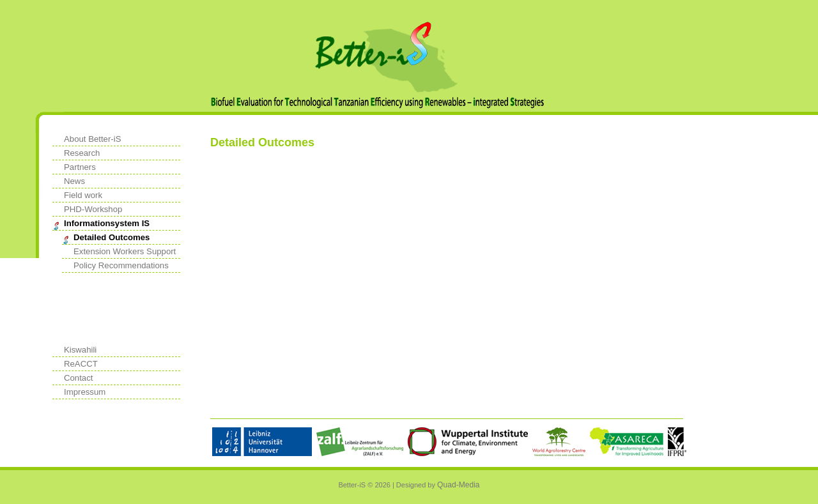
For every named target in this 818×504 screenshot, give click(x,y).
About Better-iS (92, 139)
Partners (80, 167)
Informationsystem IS (107, 223)
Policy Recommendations (121, 265)
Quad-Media (459, 485)
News (74, 181)
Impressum (85, 392)
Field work (83, 195)
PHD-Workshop (93, 209)
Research (82, 153)
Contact (78, 378)
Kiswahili (80, 350)
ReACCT (81, 364)
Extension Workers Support (125, 251)
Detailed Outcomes (112, 237)
